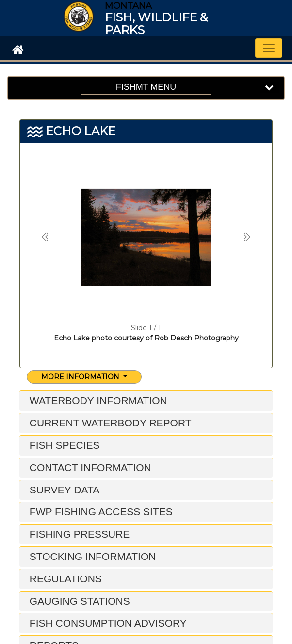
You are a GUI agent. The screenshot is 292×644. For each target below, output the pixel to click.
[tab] (146, 401)
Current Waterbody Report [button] (109, 423)
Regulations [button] (64, 579)
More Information (81, 377)
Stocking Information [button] (91, 556)
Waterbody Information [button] (97, 400)
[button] (45, 237)
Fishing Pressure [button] (78, 534)
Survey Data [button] (63, 490)
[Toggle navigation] (269, 48)
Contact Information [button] (89, 467)
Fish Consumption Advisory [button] (107, 623)
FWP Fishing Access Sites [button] (100, 512)
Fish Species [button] (63, 445)
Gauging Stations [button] (78, 601)
